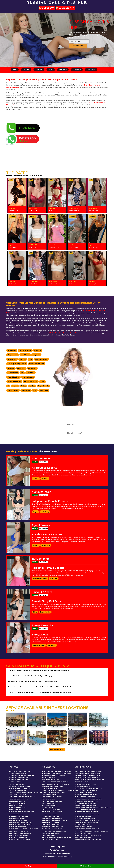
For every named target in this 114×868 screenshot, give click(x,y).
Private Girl (52, 645)
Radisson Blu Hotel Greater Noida (54, 820)
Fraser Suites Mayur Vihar (18, 799)
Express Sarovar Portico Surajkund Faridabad (26, 793)
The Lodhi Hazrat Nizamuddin (85, 803)
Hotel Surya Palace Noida (18, 827)
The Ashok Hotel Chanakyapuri (86, 784)
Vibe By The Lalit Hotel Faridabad (87, 829)
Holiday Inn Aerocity (16, 810)
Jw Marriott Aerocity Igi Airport (54, 776)
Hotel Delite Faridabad (17, 814)
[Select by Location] (79, 41)
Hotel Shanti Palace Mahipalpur (20, 825)
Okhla (35, 612)
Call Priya (29, 866)
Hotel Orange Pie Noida (17, 818)
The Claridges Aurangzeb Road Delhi (89, 788)
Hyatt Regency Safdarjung (18, 835)
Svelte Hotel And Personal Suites (87, 773)
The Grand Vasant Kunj (84, 793)
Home (15, 70)
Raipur (35, 512)
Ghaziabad (77, 70)
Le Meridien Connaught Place (52, 786)
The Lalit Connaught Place (85, 797)
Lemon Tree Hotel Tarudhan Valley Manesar (58, 790)
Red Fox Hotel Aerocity (50, 833)
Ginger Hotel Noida (16, 805)
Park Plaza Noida (48, 803)
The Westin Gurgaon (83, 825)
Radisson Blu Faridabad (51, 816)
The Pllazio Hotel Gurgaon (85, 818)
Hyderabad (91, 70)
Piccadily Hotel (48, 808)
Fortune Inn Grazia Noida (18, 795)
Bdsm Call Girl (45, 612)
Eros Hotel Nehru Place (17, 790)
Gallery (26, 70)
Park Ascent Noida (49, 799)
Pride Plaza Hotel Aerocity (52, 810)
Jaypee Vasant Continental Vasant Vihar (56, 773)
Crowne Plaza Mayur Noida (18, 778)
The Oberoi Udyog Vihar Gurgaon (87, 812)
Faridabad (63, 70)
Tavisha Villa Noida (82, 782)
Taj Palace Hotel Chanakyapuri (87, 778)
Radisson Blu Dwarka (50, 814)
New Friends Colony (40, 579)
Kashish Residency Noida (51, 780)
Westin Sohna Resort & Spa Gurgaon (88, 840)
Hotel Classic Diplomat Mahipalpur (21, 812)
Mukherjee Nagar (39, 645)
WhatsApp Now (85, 866)
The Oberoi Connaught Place (86, 810)
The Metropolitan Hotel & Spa (86, 805)
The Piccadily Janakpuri (84, 816)
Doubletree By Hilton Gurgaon (20, 786)
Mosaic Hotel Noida (49, 795)
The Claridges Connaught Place (87, 790)
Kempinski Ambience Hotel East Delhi (55, 782)
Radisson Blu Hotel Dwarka (52, 818)
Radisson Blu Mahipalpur (51, 825)
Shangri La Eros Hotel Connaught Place (57, 837)
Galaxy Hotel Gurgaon (17, 801)
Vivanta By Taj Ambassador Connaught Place (91, 831)
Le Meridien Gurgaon (49, 788)
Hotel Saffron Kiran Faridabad (20, 823)
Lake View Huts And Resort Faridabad (55, 784)
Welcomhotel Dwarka (83, 837)
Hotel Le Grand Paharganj (18, 816)
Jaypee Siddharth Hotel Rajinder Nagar (56, 771)
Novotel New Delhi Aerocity (52, 797)
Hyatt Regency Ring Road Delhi (20, 833)
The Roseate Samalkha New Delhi (87, 820)
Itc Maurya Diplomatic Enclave (20, 840)
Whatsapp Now (67, 8)
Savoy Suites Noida (49, 835)
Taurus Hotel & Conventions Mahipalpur (90, 780)
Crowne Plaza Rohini (16, 784)
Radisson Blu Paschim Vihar (52, 829)
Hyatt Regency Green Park (18, 831)
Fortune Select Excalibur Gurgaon (22, 797)
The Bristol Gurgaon (83, 786)
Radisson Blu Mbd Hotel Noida (53, 827)
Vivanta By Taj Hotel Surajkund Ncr (88, 835)
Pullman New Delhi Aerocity (52, 812)
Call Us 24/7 (48, 8)
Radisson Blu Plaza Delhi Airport (54, 831)
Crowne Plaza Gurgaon (17, 773)
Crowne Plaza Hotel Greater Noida (21, 776)
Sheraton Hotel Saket (50, 840)
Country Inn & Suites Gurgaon (20, 771)
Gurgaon (39, 70)
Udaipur (36, 479)
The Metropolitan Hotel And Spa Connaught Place (93, 808)
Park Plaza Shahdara (50, 805)
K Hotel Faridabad (49, 778)
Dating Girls (46, 545)
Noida (51, 70)
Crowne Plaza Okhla (16, 782)
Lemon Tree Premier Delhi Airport (54, 793)
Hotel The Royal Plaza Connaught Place (23, 829)
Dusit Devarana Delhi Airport (19, 788)
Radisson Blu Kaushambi (51, 823)
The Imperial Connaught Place (86, 795)
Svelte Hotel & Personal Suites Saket (89, 771)
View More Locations (57, 749)
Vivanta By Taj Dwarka (83, 833)
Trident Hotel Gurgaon (84, 827)
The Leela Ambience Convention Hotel (89, 799)
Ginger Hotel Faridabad (17, 803)
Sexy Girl (45, 479)
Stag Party (54, 579)
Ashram (36, 545)
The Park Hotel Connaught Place (87, 814)
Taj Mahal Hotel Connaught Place (88, 776)
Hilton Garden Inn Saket (17, 808)
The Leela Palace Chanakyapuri (87, 801)
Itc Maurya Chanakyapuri (18, 837)
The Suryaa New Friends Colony (87, 823)
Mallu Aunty (45, 512)
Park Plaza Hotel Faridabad (52, 801)
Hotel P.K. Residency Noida (18, 820)
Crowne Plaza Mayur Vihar (18, 780)
